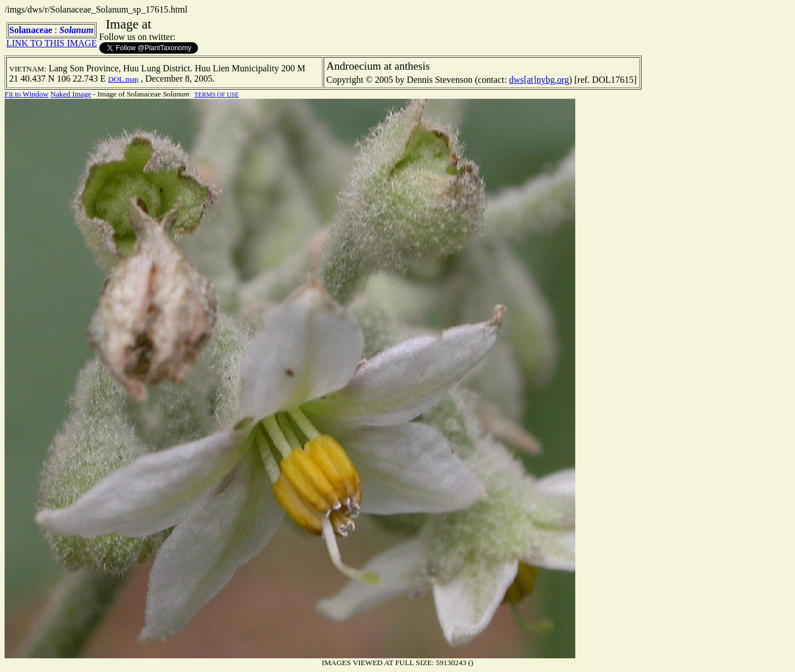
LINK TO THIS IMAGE (52, 43)
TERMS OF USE (217, 94)
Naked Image (70, 94)
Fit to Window (27, 94)
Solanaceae (31, 30)
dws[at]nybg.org (539, 80)
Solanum (76, 30)
